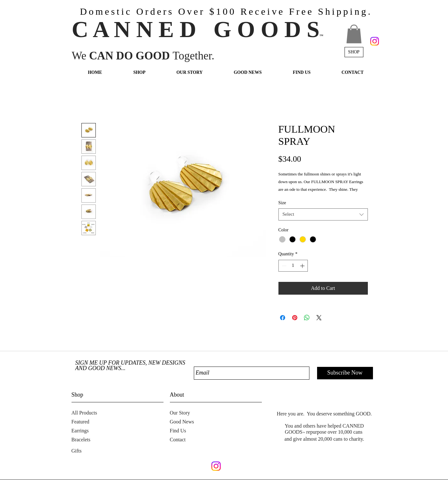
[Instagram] (375, 41)
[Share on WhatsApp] (307, 318)
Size (282, 203)
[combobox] (323, 214)
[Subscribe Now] (345, 373)
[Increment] (303, 266)
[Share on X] (319, 318)
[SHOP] (354, 52)
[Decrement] (283, 266)
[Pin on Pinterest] (295, 318)
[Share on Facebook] (283, 318)
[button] (354, 34)
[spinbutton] (293, 266)
